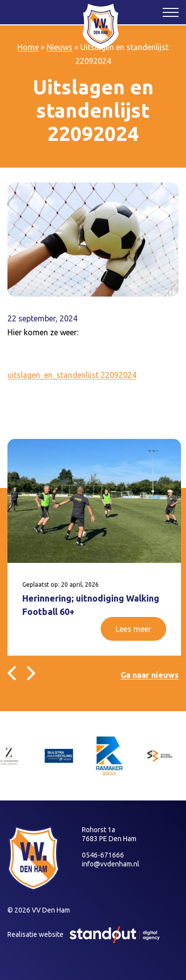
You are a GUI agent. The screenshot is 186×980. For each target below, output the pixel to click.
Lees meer (133, 629)
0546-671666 (103, 855)
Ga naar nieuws (150, 675)
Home (28, 47)
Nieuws (60, 47)
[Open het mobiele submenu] (171, 12)
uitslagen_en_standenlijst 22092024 (72, 375)
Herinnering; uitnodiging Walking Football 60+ (91, 605)
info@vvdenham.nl (111, 864)
